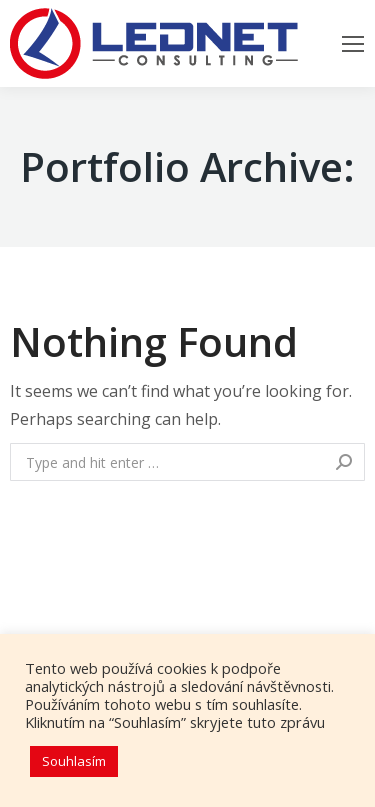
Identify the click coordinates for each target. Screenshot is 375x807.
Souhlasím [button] (74, 761)
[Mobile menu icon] (353, 44)
